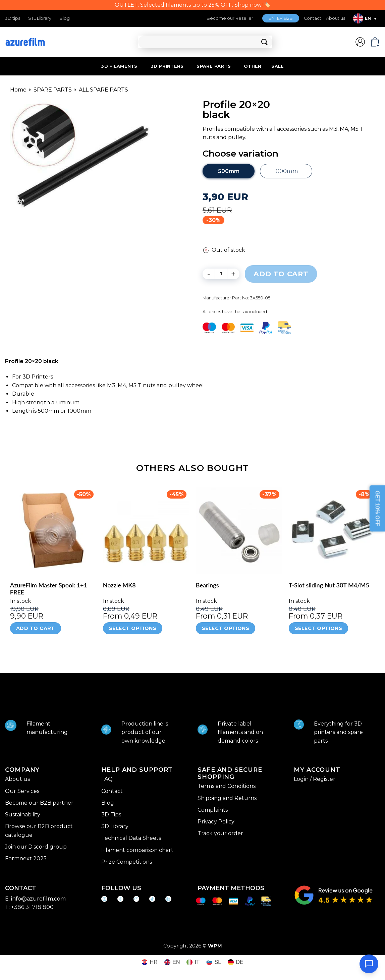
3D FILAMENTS (119, 66)
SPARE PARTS (214, 66)
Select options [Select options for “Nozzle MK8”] (133, 628)
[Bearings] (239, 531)
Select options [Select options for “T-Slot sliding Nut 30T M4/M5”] (318, 628)
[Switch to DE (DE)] (236, 962)
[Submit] (264, 42)
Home (18, 90)
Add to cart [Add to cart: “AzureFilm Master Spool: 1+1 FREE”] (36, 628)
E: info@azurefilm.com (35, 899)
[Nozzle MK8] (146, 531)
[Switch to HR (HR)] (150, 962)
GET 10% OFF (377, 508)
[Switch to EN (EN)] (172, 962)
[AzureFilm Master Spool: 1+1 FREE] (53, 531)
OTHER (253, 66)
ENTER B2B (281, 18)
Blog (65, 18)
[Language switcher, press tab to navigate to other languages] (365, 18)
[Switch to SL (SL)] (214, 962)
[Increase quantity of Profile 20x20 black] (233, 274)
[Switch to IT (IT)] (193, 962)
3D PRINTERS (167, 66)
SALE (278, 66)
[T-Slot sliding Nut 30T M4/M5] (332, 531)
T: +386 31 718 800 (29, 907)
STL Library (40, 18)
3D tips (13, 18)
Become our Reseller (230, 18)
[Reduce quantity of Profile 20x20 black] (209, 274)
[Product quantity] (221, 274)
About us (336, 18)
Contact (313, 18)
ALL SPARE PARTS (103, 90)
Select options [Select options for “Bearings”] (226, 628)
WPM (215, 946)
